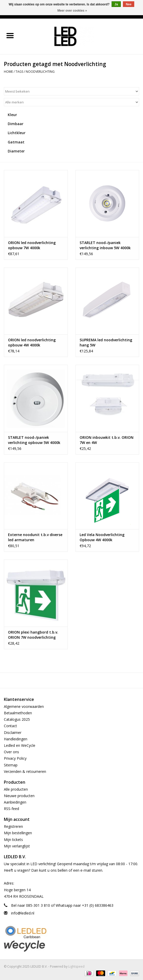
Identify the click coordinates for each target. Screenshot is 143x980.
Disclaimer (13, 732)
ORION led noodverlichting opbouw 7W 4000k (32, 245)
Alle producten (16, 789)
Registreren (13, 826)
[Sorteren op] (71, 91)
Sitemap (11, 765)
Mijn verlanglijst (17, 846)
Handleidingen (16, 739)
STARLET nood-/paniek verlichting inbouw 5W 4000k (105, 245)
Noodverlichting (40, 72)
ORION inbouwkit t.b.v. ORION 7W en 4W (107, 440)
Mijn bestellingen (18, 833)
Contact (10, 726)
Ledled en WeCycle (20, 745)
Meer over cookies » (72, 11)
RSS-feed (11, 809)
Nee (129, 4)
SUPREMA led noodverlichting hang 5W (106, 342)
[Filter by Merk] (71, 102)
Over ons (11, 752)
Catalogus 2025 (17, 719)
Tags (19, 72)
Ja (116, 4)
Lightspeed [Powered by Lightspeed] (76, 966)
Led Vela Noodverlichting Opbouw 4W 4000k (102, 537)
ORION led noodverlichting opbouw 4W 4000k (32, 342)
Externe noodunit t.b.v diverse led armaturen (35, 537)
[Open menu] (10, 35)
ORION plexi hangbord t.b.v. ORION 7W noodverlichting (33, 635)
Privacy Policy (15, 758)
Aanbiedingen (15, 802)
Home (8, 72)
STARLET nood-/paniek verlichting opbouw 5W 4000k (34, 440)
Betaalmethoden (18, 713)
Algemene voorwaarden (24, 706)
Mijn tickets (13, 840)
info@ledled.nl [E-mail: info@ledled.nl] (23, 913)
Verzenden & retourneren (25, 771)
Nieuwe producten (19, 796)
